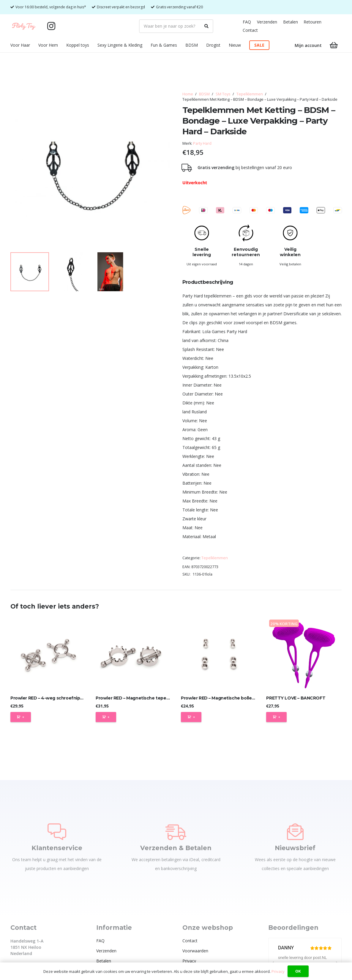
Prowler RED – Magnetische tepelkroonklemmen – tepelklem (161, 698)
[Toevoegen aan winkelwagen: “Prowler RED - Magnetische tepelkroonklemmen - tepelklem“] (106, 717)
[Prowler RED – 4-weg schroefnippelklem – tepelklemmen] (48, 654)
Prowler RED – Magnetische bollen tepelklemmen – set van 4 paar (251, 698)
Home (188, 94)
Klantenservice (57, 848)
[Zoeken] (206, 26)
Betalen (291, 22)
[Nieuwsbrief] (295, 832)
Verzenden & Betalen (176, 848)
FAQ (247, 22)
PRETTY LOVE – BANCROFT (296, 698)
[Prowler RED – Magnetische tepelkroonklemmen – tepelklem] (133, 654)
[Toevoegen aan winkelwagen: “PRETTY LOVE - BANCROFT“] (276, 717)
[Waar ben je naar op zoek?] (176, 26)
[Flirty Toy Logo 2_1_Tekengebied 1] (24, 26)
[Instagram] (51, 26)
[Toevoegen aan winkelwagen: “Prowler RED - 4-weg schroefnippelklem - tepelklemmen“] (21, 717)
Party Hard (202, 143)
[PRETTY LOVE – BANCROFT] (304, 654)
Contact (250, 30)
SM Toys (223, 94)
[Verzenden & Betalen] (176, 832)
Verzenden (267, 22)
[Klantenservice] (57, 832)
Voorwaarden (195, 951)
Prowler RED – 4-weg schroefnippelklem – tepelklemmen (72, 698)
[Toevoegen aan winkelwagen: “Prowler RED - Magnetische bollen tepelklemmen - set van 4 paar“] (191, 717)
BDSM (204, 94)
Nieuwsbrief (295, 848)
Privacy (189, 961)
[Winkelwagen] (334, 45)
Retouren (312, 22)
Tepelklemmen (250, 94)
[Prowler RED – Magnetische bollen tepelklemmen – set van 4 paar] (219, 654)
